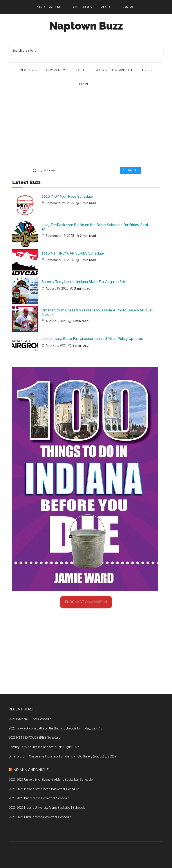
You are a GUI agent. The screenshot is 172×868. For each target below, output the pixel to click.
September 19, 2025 (60, 236)
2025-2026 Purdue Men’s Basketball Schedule (40, 817)
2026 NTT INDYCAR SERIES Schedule (73, 253)
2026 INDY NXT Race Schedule (67, 196)
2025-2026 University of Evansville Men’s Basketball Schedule (51, 780)
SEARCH (130, 170)
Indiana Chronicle (31, 770)
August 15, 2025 (57, 288)
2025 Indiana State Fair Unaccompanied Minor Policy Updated (92, 339)
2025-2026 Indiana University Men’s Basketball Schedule (47, 808)
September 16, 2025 (60, 260)
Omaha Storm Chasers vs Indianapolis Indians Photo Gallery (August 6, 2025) (97, 312)
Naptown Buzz (86, 26)
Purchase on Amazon (86, 602)
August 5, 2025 (56, 345)
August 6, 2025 (56, 321)
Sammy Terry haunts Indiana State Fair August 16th (83, 282)
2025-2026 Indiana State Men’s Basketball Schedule (44, 789)
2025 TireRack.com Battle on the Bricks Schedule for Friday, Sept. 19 (95, 227)
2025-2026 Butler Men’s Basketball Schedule (39, 798)
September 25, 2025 (60, 203)
